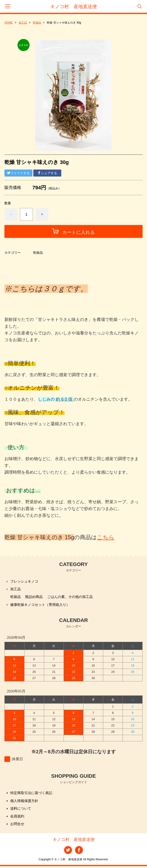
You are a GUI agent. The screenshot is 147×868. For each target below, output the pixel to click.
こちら (106, 537)
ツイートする (18, 173)
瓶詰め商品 (35, 597)
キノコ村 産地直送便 (74, 7)
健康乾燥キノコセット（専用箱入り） (42, 605)
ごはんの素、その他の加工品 (73, 597)
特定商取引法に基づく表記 (33, 794)
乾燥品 (37, 23)
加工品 (23, 23)
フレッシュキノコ (25, 581)
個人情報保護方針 (25, 802)
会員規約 (18, 818)
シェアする (47, 173)
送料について (21, 810)
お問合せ (18, 825)
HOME (9, 23)
